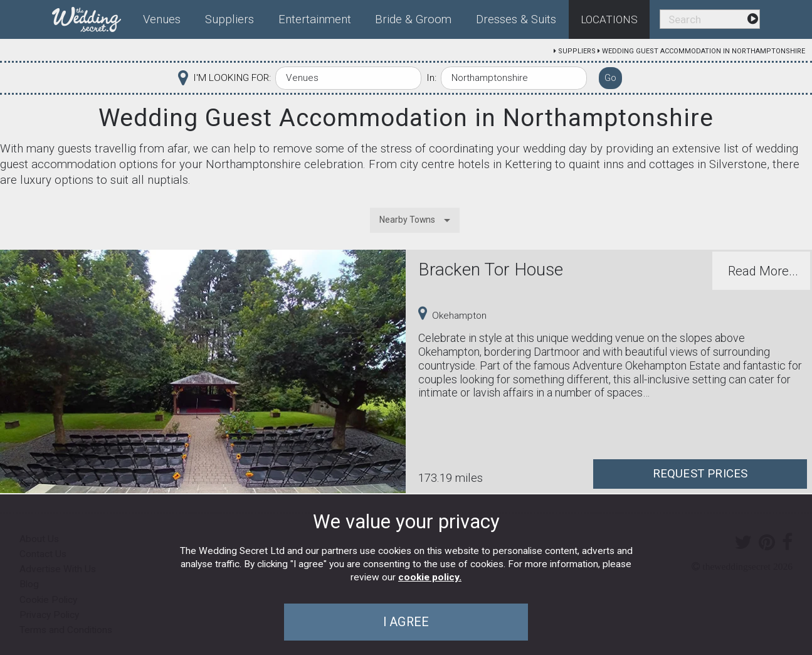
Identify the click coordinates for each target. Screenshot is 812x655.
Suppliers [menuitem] (229, 19)
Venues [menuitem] (162, 19)
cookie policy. (430, 577)
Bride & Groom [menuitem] (413, 19)
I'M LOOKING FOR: (232, 78)
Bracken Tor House (491, 269)
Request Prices (700, 474)
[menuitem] (92, 17)
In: (431, 78)
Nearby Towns (407, 220)
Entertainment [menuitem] (315, 19)
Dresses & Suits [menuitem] (516, 19)
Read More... (763, 271)
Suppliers (577, 51)
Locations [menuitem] (609, 19)
